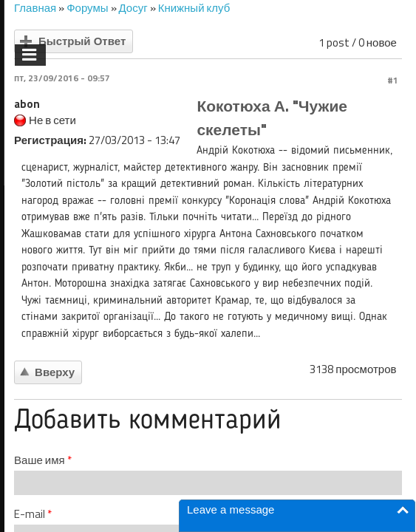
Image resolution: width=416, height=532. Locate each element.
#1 (393, 80)
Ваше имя (43, 460)
